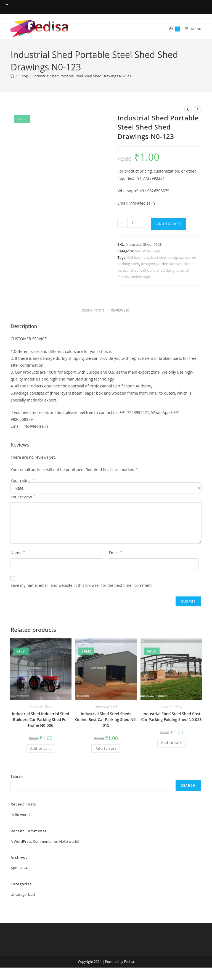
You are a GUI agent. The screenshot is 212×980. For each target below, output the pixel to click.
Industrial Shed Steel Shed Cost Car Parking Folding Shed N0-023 (172, 717)
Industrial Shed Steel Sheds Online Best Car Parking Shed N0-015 (106, 719)
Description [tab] (93, 310)
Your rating (22, 480)
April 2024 (19, 868)
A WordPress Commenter (32, 841)
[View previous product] (188, 109)
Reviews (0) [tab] (120, 310)
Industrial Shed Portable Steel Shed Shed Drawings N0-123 (82, 76)
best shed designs (166, 257)
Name (18, 553)
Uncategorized (23, 894)
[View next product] (198, 109)
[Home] (12, 76)
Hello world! (21, 815)
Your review (23, 497)
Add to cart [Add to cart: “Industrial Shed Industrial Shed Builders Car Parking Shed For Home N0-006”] (40, 748)
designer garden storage (161, 264)
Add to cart (169, 224)
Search (17, 776)
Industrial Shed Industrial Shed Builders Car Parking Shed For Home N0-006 (41, 719)
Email (115, 553)
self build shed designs (159, 270)
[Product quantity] (132, 223)
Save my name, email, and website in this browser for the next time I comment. (82, 585)
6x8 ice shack (138, 257)
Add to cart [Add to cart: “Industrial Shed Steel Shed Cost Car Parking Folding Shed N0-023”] (171, 743)
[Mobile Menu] (191, 29)
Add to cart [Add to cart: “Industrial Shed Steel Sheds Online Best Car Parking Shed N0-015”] (106, 748)
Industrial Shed (148, 251)
